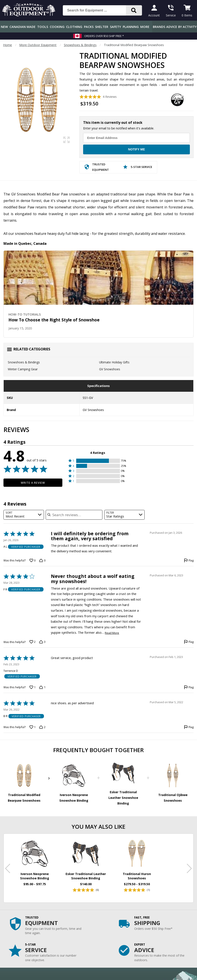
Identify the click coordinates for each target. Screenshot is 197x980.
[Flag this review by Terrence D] (189, 687)
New (4, 27)
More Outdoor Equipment (38, 45)
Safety (115, 27)
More (145, 27)
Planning (131, 27)
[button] (98, 461)
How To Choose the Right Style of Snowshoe (54, 320)
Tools (43, 27)
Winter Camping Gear (23, 369)
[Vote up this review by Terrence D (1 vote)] (32, 687)
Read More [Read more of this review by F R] (112, 633)
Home (7, 45)
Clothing (74, 27)
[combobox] (24, 515)
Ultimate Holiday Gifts (114, 362)
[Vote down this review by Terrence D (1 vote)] (42, 687)
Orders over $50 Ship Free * (104, 36)
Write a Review (33, 483)
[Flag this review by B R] (189, 727)
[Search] (134, 10)
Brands (159, 27)
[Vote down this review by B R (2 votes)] (42, 727)
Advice (172, 27)
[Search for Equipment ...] (98, 10)
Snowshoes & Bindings (80, 45)
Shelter (102, 27)
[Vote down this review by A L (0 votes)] (42, 561)
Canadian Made (23, 27)
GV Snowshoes (110, 369)
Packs (89, 27)
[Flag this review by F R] (189, 642)
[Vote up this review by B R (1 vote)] (32, 727)
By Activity (187, 27)
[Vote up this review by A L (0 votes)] (32, 561)
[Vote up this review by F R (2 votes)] (32, 642)
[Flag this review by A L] (189, 561)
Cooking (57, 27)
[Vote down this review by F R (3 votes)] (42, 642)
